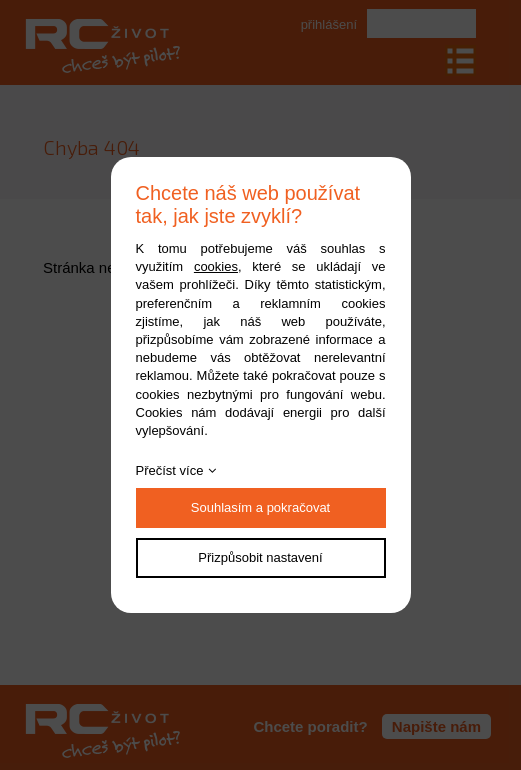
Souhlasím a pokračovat (260, 507)
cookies (216, 266)
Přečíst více (170, 470)
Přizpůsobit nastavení (260, 557)
